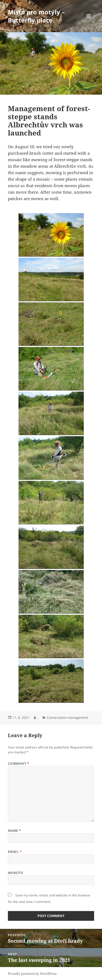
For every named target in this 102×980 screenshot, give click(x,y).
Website (16, 873)
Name (15, 831)
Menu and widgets (89, 21)
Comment (18, 764)
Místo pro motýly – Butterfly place (36, 16)
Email (15, 852)
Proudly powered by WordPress (32, 974)
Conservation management (67, 718)
